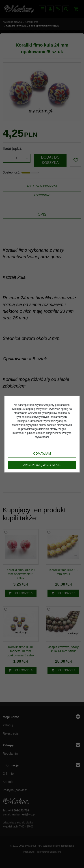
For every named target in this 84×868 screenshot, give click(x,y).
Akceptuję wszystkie (42, 465)
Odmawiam (42, 453)
